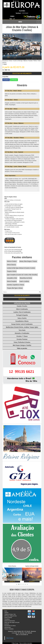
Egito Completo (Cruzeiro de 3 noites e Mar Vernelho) (22, 275)
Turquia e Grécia (12, 271)
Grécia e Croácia (12, 261)
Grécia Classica (11, 265)
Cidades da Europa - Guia (10, 614)
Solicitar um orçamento (22, 73)
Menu (20, 22)
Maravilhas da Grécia (26, 278)
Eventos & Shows (8, 618)
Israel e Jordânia (24, 281)
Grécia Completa (12, 281)
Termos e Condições (9, 629)
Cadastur (6, 613)
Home (6, 611)
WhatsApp (14, 80)
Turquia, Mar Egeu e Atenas (15, 288)
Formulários (7, 619)
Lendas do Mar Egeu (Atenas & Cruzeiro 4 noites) (21, 268)
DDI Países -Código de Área (11, 616)
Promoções (22, 299)
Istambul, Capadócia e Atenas (16, 285)
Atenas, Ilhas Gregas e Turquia (28, 261)
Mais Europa (10, 638)
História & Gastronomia (10, 621)
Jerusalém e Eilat (12, 278)
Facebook (6, 80)
